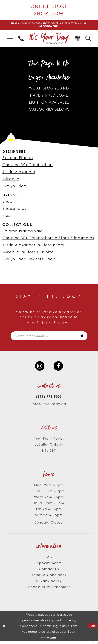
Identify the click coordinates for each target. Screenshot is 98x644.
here (53, 640)
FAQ (49, 560)
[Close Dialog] (5, 629)
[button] (10, 39)
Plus (6, 216)
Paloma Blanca (18, 159)
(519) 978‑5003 (49, 400)
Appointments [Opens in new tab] (49, 566)
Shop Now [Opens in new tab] (49, 13)
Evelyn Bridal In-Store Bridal (30, 260)
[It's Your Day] (49, 39)
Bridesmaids (14, 209)
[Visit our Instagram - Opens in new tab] (39, 368)
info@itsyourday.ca (49, 407)
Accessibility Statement (49, 590)
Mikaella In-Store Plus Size (28, 253)
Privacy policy (49, 584)
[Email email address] (49, 337)
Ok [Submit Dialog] (93, 629)
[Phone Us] (21, 39)
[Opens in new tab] (78, 39)
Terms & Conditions (49, 578)
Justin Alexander (19, 173)
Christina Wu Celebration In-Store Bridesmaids (48, 239)
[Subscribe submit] (85, 337)
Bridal (8, 202)
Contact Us (49, 572)
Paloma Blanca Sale (23, 232)
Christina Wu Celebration (27, 166)
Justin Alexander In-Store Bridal (33, 246)
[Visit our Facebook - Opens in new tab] (59, 368)
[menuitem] (10, 39)
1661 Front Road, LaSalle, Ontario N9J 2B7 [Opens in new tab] (49, 447)
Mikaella (11, 180)
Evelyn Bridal (15, 187)
